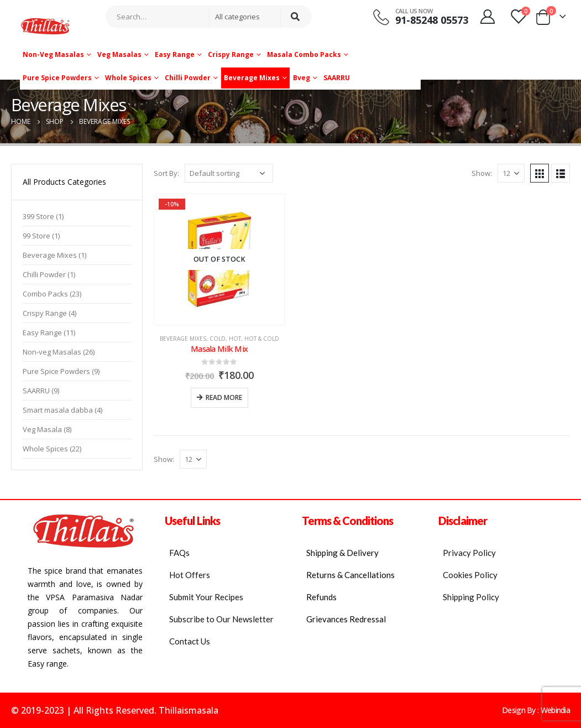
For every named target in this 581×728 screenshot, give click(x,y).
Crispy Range (231, 54)
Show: (482, 173)
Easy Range (175, 54)
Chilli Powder (188, 78)
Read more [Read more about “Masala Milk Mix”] (224, 397)
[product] (219, 259)
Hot (235, 339)
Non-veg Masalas (53, 54)
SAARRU (337, 78)
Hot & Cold (262, 339)
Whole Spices (128, 78)
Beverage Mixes (252, 78)
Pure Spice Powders (57, 78)
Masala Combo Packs (304, 54)
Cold (218, 339)
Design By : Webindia (536, 710)
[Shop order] (229, 173)
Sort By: (166, 173)
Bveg (302, 78)
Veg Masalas (119, 54)
